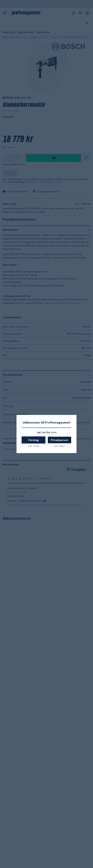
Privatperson (59, 440)
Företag (34, 440)
